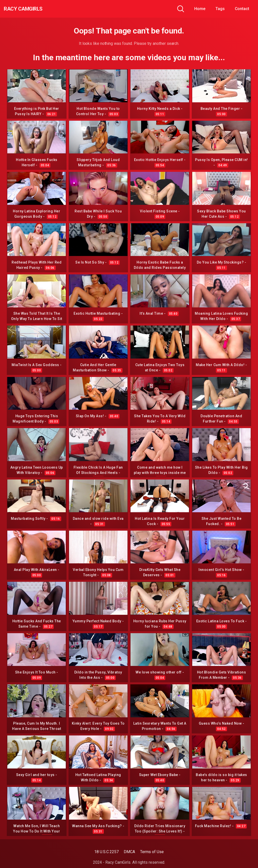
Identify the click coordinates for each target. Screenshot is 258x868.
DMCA (129, 852)
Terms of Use (152, 852)
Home (200, 9)
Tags (220, 9)
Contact (242, 9)
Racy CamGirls (31, 9)
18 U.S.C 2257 (106, 852)
